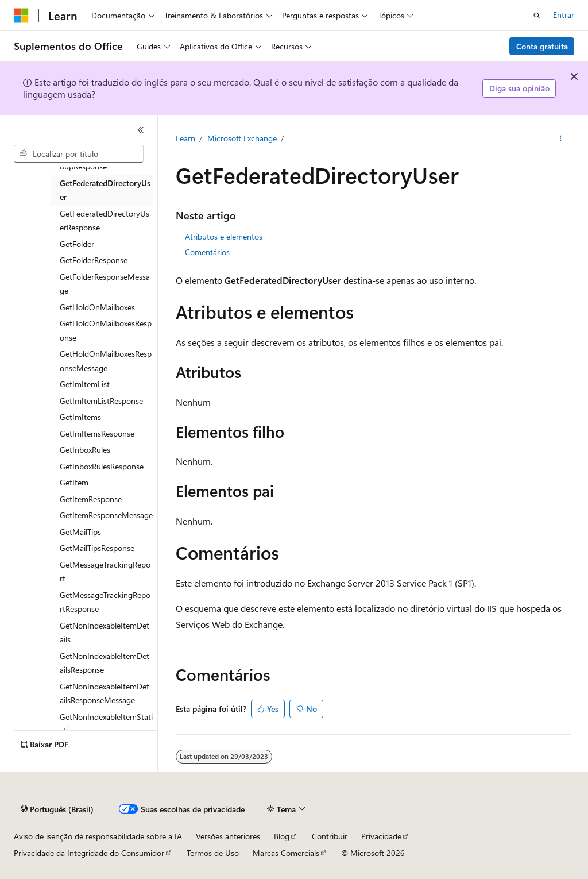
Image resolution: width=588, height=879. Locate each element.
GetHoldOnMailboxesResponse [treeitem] (106, 330)
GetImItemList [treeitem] (85, 384)
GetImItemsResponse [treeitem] (97, 433)
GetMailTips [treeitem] (80, 532)
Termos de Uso (213, 853)
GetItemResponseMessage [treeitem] (106, 515)
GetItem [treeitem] (74, 482)
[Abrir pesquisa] (537, 16)
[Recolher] (141, 130)
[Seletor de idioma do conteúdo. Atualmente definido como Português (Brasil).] (57, 809)
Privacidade (381, 836)
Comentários (207, 252)
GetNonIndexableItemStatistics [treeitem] (106, 724)
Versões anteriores (228, 836)
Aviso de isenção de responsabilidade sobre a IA (98, 836)
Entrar (564, 15)
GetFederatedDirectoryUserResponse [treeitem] (105, 221)
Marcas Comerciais (286, 853)
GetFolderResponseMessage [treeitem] (105, 284)
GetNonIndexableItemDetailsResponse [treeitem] (105, 663)
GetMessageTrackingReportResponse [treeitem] (105, 602)
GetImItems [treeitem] (80, 417)
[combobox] (79, 154)
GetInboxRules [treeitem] (85, 450)
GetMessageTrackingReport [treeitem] (105, 572)
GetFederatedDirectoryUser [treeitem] (105, 190)
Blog (282, 836)
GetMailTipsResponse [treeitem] (97, 548)
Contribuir (330, 836)
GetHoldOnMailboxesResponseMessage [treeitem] (106, 361)
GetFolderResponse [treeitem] (94, 260)
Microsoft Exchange (242, 138)
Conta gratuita (542, 46)
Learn (185, 138)
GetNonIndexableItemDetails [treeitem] (105, 633)
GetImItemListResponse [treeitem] (101, 401)
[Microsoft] (21, 16)
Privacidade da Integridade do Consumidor (89, 853)
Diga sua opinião (519, 88)
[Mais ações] (560, 138)
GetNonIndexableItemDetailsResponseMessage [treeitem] (105, 693)
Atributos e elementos (224, 236)
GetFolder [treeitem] (77, 244)
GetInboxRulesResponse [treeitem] (102, 466)
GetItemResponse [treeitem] (91, 499)
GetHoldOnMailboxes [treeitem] (97, 307)
